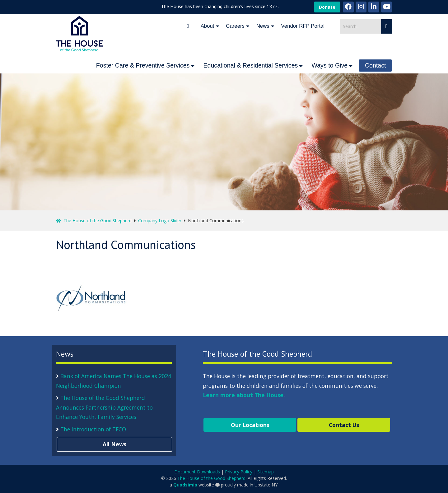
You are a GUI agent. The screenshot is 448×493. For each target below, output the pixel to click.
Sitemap (266, 472)
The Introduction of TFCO (93, 429)
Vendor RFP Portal (303, 26)
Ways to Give (329, 65)
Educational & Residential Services (250, 65)
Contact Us (344, 425)
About (208, 26)
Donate (327, 7)
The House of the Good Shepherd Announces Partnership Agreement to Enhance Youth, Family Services (104, 407)
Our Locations (250, 425)
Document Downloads (197, 472)
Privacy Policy (239, 472)
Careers (235, 26)
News (263, 26)
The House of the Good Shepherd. (212, 478)
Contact (376, 65)
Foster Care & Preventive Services (143, 65)
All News (114, 444)
